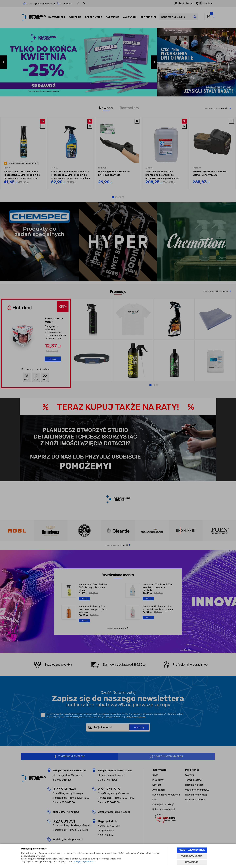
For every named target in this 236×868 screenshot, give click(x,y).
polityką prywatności (84, 862)
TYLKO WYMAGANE (192, 856)
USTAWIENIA (192, 862)
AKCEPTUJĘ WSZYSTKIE (192, 850)
